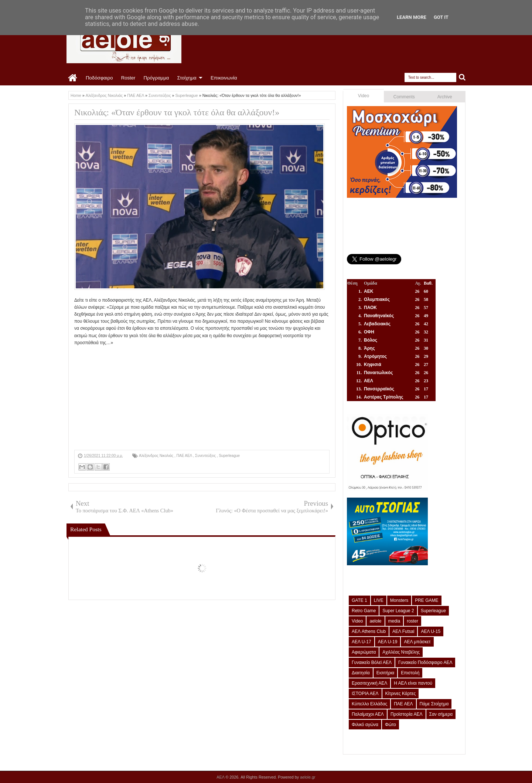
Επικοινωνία (224, 78)
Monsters (399, 600)
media (394, 621)
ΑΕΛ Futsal (403, 631)
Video (364, 96)
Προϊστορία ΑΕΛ (407, 714)
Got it (441, 17)
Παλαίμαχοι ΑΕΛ (368, 714)
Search (462, 77)
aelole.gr (308, 777)
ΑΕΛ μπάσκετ (417, 642)
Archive (445, 97)
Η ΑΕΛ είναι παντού (413, 683)
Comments (404, 97)
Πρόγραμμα (156, 78)
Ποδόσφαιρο (99, 78)
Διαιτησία (361, 673)
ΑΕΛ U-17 (362, 642)
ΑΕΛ (221, 777)
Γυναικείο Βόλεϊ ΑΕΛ (372, 662)
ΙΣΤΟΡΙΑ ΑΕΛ (365, 694)
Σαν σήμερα (441, 714)
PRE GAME (427, 600)
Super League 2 (398, 611)
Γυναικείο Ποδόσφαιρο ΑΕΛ (425, 662)
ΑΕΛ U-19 (388, 642)
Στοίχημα (187, 78)
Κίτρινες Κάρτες (401, 694)
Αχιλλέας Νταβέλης (401, 652)
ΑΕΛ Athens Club (369, 631)
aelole (375, 621)
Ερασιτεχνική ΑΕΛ (369, 683)
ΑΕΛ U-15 (431, 631)
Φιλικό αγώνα (365, 725)
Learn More (412, 17)
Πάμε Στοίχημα (434, 704)
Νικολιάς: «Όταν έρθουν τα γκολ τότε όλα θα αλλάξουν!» (177, 112)
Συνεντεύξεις (206, 456)
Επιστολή (410, 673)
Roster (128, 78)
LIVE (379, 600)
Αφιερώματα (364, 652)
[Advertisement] (202, 398)
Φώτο (391, 725)
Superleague (229, 456)
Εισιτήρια (386, 673)
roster (412, 621)
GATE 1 (359, 600)
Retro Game (364, 611)
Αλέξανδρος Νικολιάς (157, 456)
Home (73, 78)
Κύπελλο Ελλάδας (369, 704)
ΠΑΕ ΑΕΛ (185, 456)
